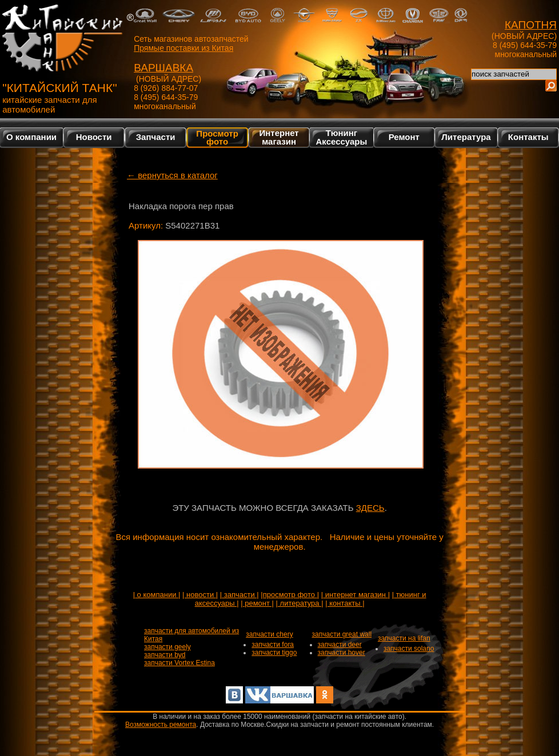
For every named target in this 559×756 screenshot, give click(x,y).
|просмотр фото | (290, 595)
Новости (94, 137)
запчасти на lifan (404, 638)
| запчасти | (239, 595)
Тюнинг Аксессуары (342, 137)
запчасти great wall (342, 634)
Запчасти (156, 137)
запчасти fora (273, 645)
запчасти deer (340, 645)
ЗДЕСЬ (370, 508)
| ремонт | (257, 603)
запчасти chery (269, 634)
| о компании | (157, 595)
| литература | (300, 603)
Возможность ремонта (161, 725)
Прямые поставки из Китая (183, 48)
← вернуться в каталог (172, 175)
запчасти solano (409, 649)
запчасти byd (165, 655)
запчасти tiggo (274, 653)
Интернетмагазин (279, 137)
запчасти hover (342, 653)
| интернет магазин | (356, 595)
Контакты (528, 137)
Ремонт (404, 137)
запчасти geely (167, 647)
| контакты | (345, 603)
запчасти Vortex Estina (179, 663)
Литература (466, 137)
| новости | (200, 595)
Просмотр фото (217, 137)
